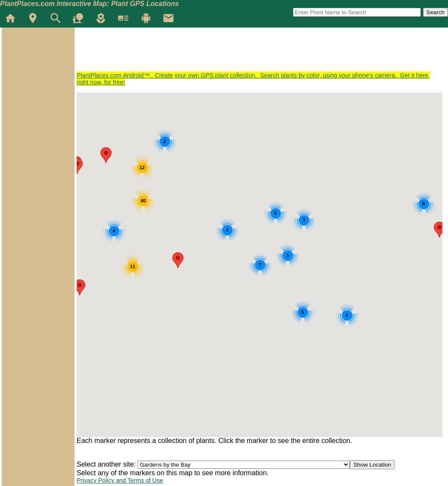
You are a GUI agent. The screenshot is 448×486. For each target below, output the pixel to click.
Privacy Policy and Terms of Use (120, 480)
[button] (178, 260)
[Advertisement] (233, 53)
